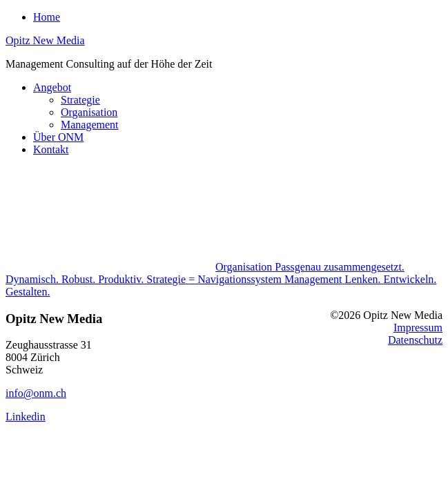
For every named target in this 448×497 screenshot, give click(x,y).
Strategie (80, 100)
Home (47, 17)
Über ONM (58, 137)
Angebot (52, 87)
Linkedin (26, 417)
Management (90, 125)
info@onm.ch (36, 393)
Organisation (89, 112)
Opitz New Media (45, 40)
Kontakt (51, 149)
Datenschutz (415, 340)
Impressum (418, 328)
